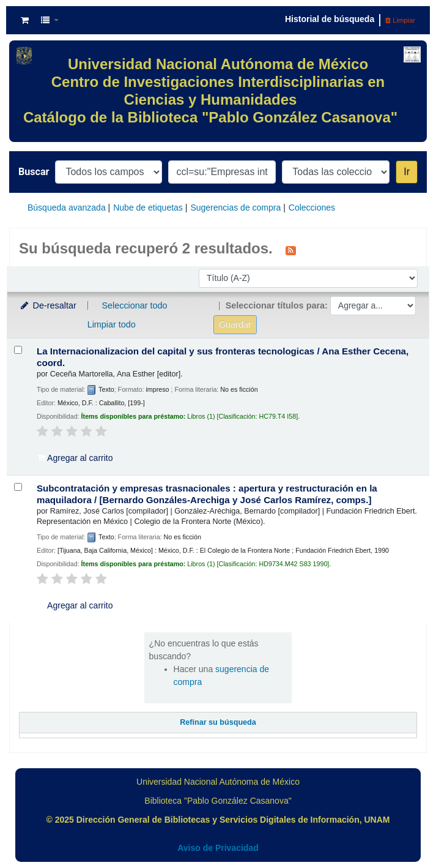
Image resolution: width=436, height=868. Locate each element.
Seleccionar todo (134, 305)
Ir (407, 172)
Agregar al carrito (75, 458)
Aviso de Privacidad (218, 848)
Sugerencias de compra (235, 208)
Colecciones (312, 208)
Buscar (34, 172)
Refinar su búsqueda (218, 722)
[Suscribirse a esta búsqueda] (291, 250)
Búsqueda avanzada (67, 208)
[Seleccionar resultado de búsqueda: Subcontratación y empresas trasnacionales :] (18, 487)
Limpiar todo (112, 324)
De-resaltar (48, 305)
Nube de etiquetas (148, 208)
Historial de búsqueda (330, 19)
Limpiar (400, 20)
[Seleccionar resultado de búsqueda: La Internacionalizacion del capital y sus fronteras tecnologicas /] (18, 350)
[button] (25, 20)
